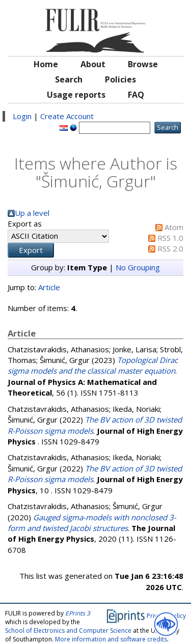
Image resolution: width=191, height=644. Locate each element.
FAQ (136, 95)
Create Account (67, 116)
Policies (120, 79)
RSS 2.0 (170, 248)
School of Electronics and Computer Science (68, 631)
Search (69, 79)
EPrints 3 (78, 613)
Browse (143, 64)
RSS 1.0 (170, 238)
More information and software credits (111, 639)
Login (22, 116)
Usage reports (76, 95)
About (93, 64)
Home (46, 64)
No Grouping (138, 267)
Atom (174, 227)
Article (49, 287)
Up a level (32, 213)
